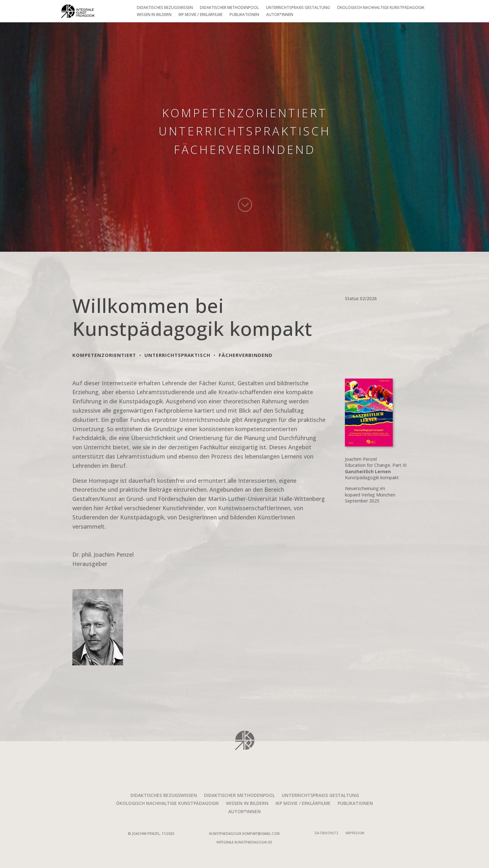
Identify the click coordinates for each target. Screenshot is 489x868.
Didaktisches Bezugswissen (165, 8)
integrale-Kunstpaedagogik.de (244, 842)
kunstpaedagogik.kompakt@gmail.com (244, 834)
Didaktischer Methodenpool (229, 8)
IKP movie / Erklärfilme (201, 15)
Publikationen (244, 15)
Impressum (355, 834)
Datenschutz (327, 834)
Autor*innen (280, 15)
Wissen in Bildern (154, 15)
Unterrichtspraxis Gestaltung (298, 8)
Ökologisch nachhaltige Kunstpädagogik (381, 8)
